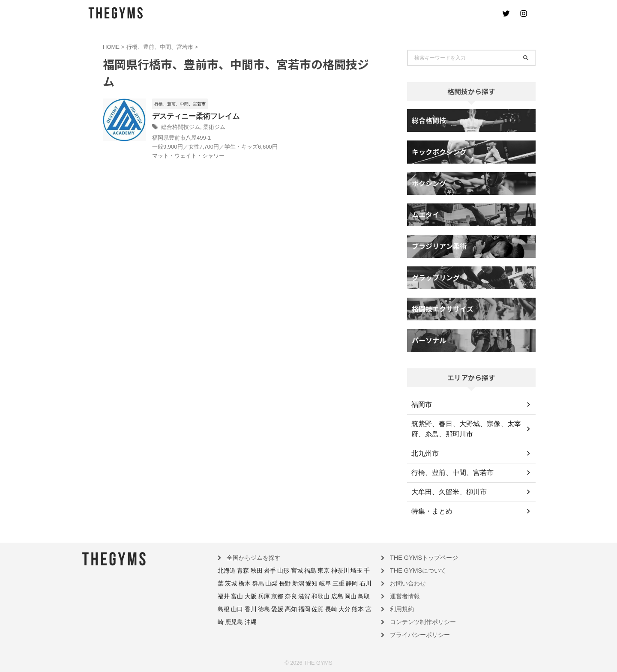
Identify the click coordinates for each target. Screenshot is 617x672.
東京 (310, 570)
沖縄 (328, 607)
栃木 (223, 582)
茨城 (362, 570)
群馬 (234, 582)
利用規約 (400, 607)
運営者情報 (403, 595)
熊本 (288, 607)
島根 (322, 595)
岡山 (298, 595)
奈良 (246, 595)
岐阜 (293, 582)
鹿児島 (314, 607)
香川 (345, 595)
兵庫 (223, 595)
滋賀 (258, 595)
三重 (305, 582)
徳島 (357, 595)
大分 (276, 607)
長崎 (264, 607)
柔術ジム (232, 128)
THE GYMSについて (414, 570)
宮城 (287, 570)
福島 (298, 570)
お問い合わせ (405, 582)
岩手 (263, 570)
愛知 (282, 582)
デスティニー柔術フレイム (215, 117)
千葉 (350, 570)
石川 (328, 582)
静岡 (317, 582)
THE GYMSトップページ (419, 558)
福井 (340, 582)
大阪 (363, 582)
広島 (287, 595)
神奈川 (324, 570)
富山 (352, 582)
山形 (275, 570)
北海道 (225, 570)
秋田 (252, 570)
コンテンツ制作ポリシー (418, 620)
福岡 (241, 607)
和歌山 (272, 595)
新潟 (270, 582)
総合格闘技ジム (201, 128)
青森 (240, 570)
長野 (258, 582)
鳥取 (310, 595)
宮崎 (300, 607)
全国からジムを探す (250, 558)
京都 (234, 595)
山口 (333, 595)
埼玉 (338, 570)
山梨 (246, 582)
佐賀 (253, 607)
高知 (229, 607)
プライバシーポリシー (416, 632)
